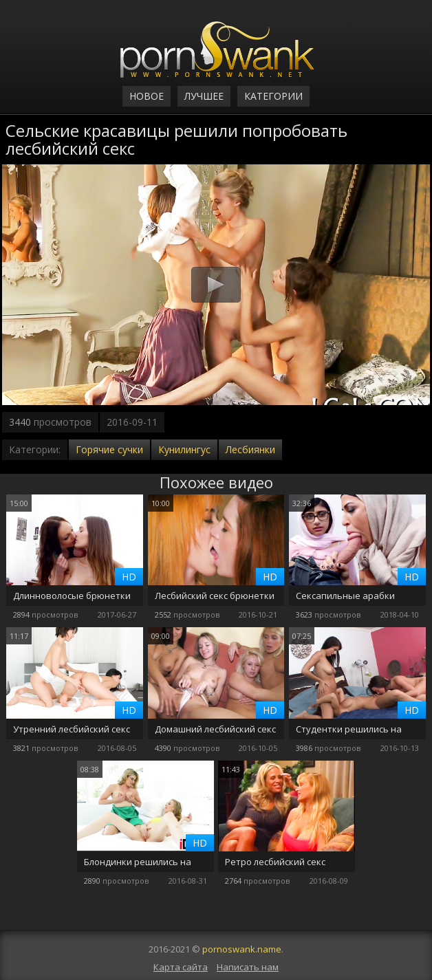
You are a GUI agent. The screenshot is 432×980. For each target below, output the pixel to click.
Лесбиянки (250, 449)
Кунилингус (184, 449)
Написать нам (248, 967)
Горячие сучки (109, 449)
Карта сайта (181, 967)
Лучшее (204, 96)
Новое (147, 96)
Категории (273, 96)
